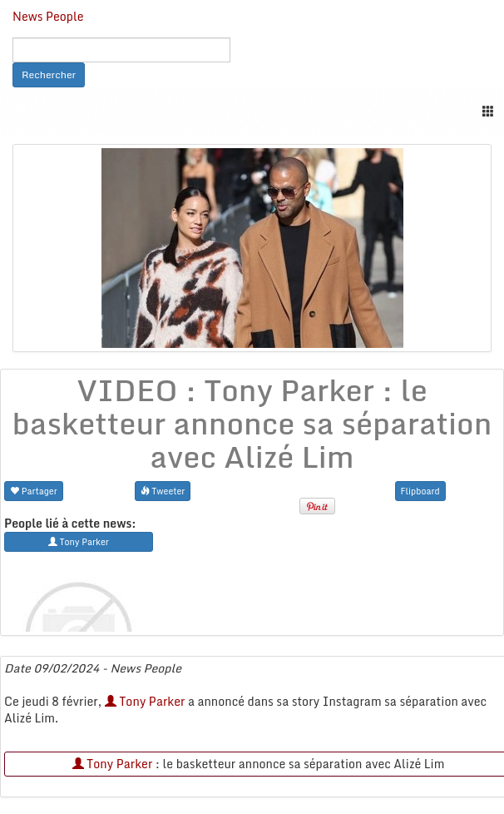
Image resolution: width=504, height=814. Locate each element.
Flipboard (420, 491)
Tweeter (163, 491)
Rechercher (49, 74)
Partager (34, 491)
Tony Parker (145, 701)
